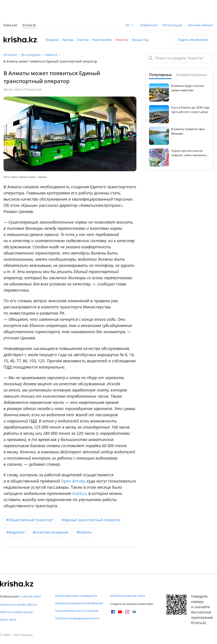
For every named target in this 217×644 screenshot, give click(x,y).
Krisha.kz (10, 55)
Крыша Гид (140, 40)
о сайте (24, 596)
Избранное (149, 25)
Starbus (79, 493)
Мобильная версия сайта (128, 596)
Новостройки (102, 40)
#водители (15, 532)
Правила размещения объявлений (79, 603)
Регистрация (172, 25)
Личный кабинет (201, 25)
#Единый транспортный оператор (91, 520)
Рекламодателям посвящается (76, 596)
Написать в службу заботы (18, 604)
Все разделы (31, 55)
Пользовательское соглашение (77, 611)
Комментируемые (192, 75)
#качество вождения (50, 532)
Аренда (68, 40)
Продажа (52, 40)
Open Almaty (73, 481)
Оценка (83, 40)
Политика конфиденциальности (77, 618)
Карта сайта (8, 619)
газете (36, 596)
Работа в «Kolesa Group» (16, 612)
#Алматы (84, 532)
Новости (122, 40)
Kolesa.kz (10, 26)
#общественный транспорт (30, 520)
